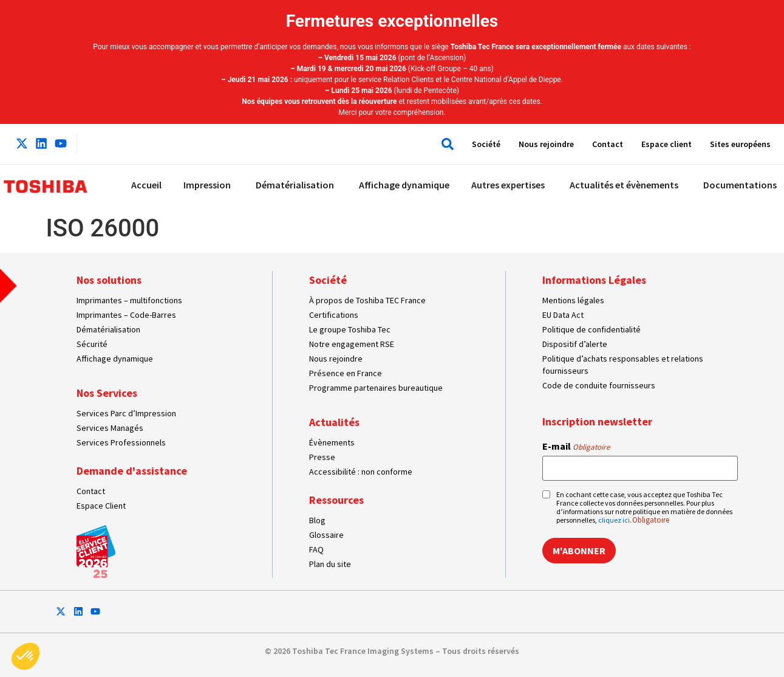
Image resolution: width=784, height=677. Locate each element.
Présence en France (346, 373)
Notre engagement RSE (352, 344)
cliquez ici (614, 520)
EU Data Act (563, 315)
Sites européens (740, 144)
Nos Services (107, 393)
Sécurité (92, 344)
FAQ (316, 549)
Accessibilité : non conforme (361, 472)
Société (486, 144)
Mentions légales (573, 300)
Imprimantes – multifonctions (129, 300)
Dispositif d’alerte (575, 344)
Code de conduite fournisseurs (599, 385)
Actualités (334, 422)
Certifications (334, 315)
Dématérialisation (108, 329)
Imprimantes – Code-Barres (126, 315)
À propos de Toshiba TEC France (367, 300)
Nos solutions (109, 280)
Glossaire (326, 535)
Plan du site (330, 564)
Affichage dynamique (115, 359)
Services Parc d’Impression (126, 413)
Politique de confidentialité (591, 329)
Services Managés (110, 428)
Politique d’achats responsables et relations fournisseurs (623, 365)
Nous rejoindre (546, 144)
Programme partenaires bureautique (376, 388)
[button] (445, 144)
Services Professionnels (121, 442)
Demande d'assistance (132, 471)
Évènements (332, 442)
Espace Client (101, 506)
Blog (317, 520)
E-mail (576, 446)
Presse (322, 457)
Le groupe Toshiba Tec (350, 329)
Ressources (336, 500)
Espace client (666, 144)
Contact (608, 144)
